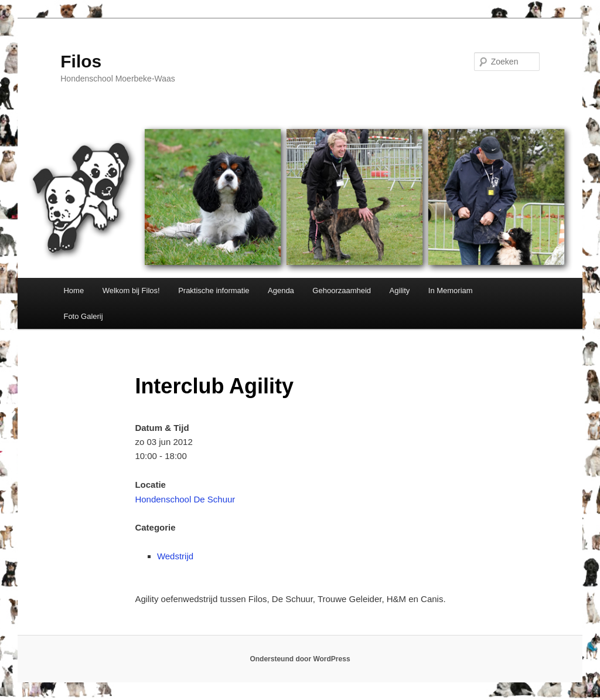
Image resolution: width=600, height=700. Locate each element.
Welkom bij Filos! (131, 290)
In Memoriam (451, 290)
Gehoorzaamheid (342, 290)
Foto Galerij (83, 316)
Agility (400, 290)
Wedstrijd (175, 556)
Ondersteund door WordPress (300, 659)
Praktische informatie (214, 290)
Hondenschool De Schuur (185, 499)
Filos (81, 61)
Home (74, 290)
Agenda (281, 290)
